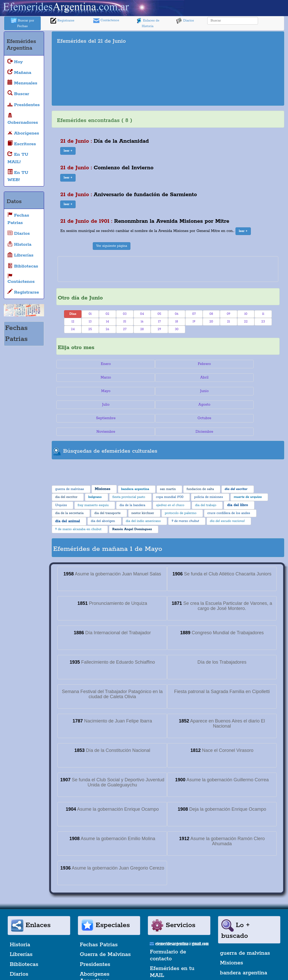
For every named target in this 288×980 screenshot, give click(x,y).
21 (228, 322)
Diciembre (252, 391)
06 (177, 314)
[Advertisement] (230, 69)
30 (177, 329)
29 (159, 329)
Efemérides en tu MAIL (172, 931)
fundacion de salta (244, 952)
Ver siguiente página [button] (112, 246)
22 (246, 322)
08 (211, 314)
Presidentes (95, 924)
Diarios (185, 21)
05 (160, 314)
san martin (234, 942)
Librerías (21, 914)
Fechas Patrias (99, 904)
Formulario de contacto (168, 915)
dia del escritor (239, 962)
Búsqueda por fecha (176, 961)
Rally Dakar (95, 960)
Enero (84, 364)
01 (90, 314)
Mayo (84, 377)
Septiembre (84, 391)
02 (107, 314)
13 (90, 322)
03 (125, 314)
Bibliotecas (24, 924)
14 (107, 322)
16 (142, 322)
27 (125, 329)
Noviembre (196, 391)
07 (194, 314)
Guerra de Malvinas (105, 914)
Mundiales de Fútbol (106, 950)
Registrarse (62, 21)
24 (73, 329)
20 (211, 322)
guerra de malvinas (245, 912)
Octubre (140, 391)
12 (73, 322)
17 (159, 322)
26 (107, 329)
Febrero (140, 364)
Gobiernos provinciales (25, 947)
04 (142, 314)
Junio (140, 377)
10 (246, 314)
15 (125, 322)
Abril (252, 364)
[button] (68, 151)
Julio (196, 377)
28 (142, 329)
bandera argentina (244, 932)
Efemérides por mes (36, 960)
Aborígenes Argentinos (95, 937)
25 (90, 329)
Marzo (196, 364)
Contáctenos (106, 21)
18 (177, 322)
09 (229, 314)
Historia (20, 904)
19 (194, 322)
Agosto (252, 377)
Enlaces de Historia (147, 23)
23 (263, 322)
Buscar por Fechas (23, 23)
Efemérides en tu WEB (172, 948)
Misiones (232, 922)
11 (263, 314)
